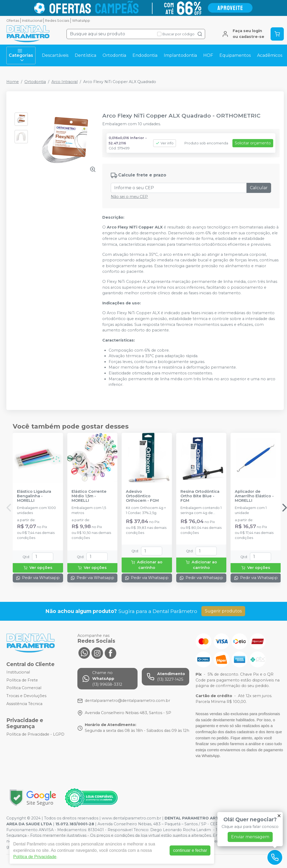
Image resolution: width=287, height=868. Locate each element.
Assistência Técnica (24, 704)
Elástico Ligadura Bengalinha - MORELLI (34, 496)
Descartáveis (55, 55)
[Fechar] (279, 816)
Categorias (21, 55)
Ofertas (13, 21)
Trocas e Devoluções (26, 696)
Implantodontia (180, 55)
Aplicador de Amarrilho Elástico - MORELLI (254, 496)
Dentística (85, 55)
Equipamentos (235, 55)
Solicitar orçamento (253, 143)
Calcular (259, 188)
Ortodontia (114, 55)
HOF (208, 55)
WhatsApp (81, 21)
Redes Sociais (57, 21)
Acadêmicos (270, 55)
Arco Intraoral (65, 82)
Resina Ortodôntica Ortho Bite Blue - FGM (200, 496)
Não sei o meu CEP (129, 197)
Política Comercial (24, 688)
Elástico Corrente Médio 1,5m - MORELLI (89, 496)
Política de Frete (22, 680)
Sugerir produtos (223, 611)
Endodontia (145, 55)
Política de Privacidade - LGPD (35, 734)
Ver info (165, 143)
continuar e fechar (190, 850)
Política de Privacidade (35, 857)
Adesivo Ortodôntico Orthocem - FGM (142, 496)
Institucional (32, 21)
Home (13, 82)
